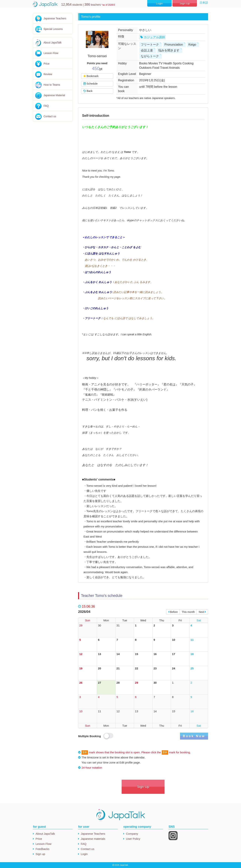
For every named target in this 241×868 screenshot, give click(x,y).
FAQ (46, 106)
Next (202, 612)
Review (48, 74)
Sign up (40, 854)
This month (188, 612)
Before (173, 612)
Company (132, 834)
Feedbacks (42, 849)
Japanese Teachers (55, 18)
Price (47, 64)
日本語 (204, 3)
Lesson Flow (51, 53)
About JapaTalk (53, 43)
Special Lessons (53, 29)
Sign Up (185, 3)
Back (88, 91)
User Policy (133, 839)
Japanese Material (54, 95)
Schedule (90, 84)
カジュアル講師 (154, 37)
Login (159, 3)
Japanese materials (93, 839)
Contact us (50, 116)
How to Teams (52, 85)
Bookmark (91, 76)
